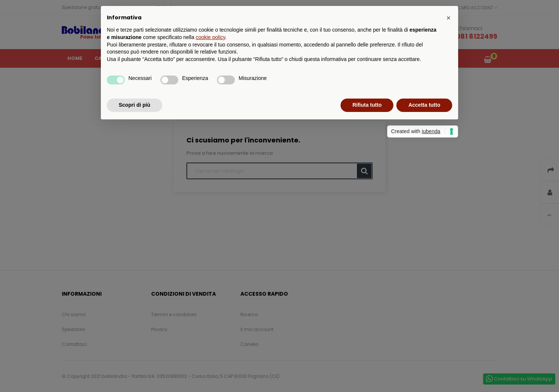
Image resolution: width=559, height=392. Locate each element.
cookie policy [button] (210, 37)
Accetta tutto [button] (424, 105)
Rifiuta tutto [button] (367, 105)
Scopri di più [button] (135, 105)
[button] (448, 18)
